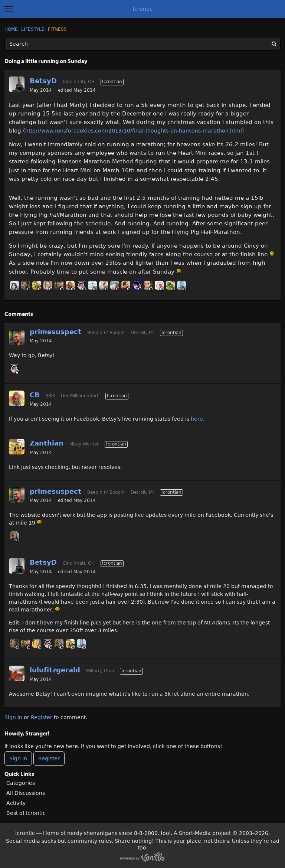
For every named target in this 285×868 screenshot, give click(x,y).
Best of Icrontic (26, 813)
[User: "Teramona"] (14, 285)
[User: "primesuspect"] (59, 285)
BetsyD (43, 81)
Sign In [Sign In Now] (18, 758)
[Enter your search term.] (142, 44)
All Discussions (26, 793)
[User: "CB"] (70, 285)
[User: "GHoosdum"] (26, 285)
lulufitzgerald (55, 670)
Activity (16, 803)
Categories (21, 783)
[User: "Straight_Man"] (48, 285)
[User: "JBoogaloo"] (159, 285)
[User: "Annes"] (37, 643)
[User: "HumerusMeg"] (148, 285)
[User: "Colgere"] (126, 285)
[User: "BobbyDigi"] (92, 285)
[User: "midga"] (181, 285)
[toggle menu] (9, 9)
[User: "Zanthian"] (37, 285)
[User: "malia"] (115, 285)
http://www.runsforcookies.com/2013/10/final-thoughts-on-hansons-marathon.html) (135, 131)
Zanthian (47, 443)
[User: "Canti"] (137, 285)
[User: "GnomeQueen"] (81, 285)
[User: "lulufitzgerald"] (17, 673)
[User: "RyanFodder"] (14, 536)
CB (35, 395)
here (197, 419)
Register (42, 717)
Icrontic (143, 9)
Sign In (13, 717)
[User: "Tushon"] (170, 285)
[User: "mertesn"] (104, 285)
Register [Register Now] (49, 758)
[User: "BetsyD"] (17, 84)
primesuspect (55, 332)
